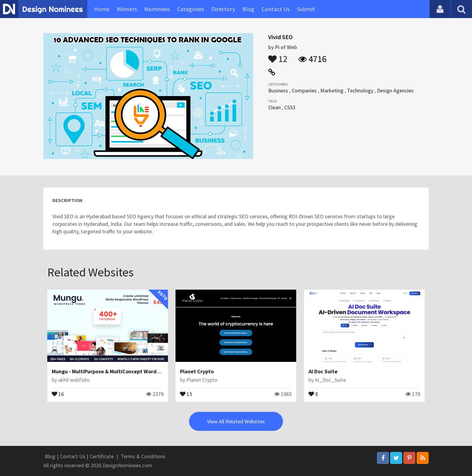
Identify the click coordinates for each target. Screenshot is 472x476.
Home (102, 9)
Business (278, 90)
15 (186, 394)
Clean (274, 107)
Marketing (332, 90)
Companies (304, 90)
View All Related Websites (236, 421)
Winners (127, 9)
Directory (223, 9)
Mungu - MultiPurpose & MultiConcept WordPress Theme (120, 371)
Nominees (157, 9)
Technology (360, 90)
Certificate (102, 456)
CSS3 (290, 107)
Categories (191, 9)
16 (58, 394)
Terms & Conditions (143, 456)
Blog (248, 9)
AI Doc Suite (323, 371)
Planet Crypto (197, 371)
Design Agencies (395, 90)
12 (278, 56)
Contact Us (276, 9)
